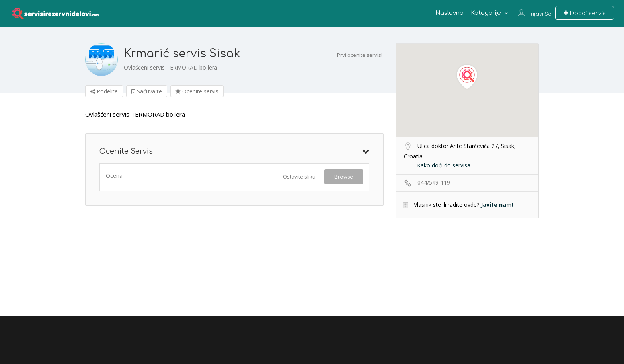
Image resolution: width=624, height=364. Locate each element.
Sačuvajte (147, 91)
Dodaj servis (585, 13)
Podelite (104, 91)
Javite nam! (497, 205)
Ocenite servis (197, 91)
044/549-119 (434, 182)
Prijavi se (539, 14)
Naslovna (449, 13)
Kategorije (486, 13)
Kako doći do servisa (444, 165)
